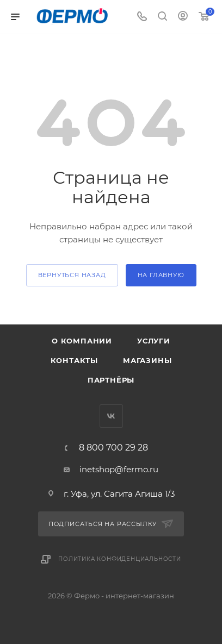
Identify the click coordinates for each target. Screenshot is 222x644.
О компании (82, 341)
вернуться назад (72, 275)
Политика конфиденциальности (120, 559)
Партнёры (111, 380)
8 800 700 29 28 (113, 448)
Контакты (74, 360)
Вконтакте (111, 416)
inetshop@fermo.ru (119, 469)
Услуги (154, 341)
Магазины (147, 360)
